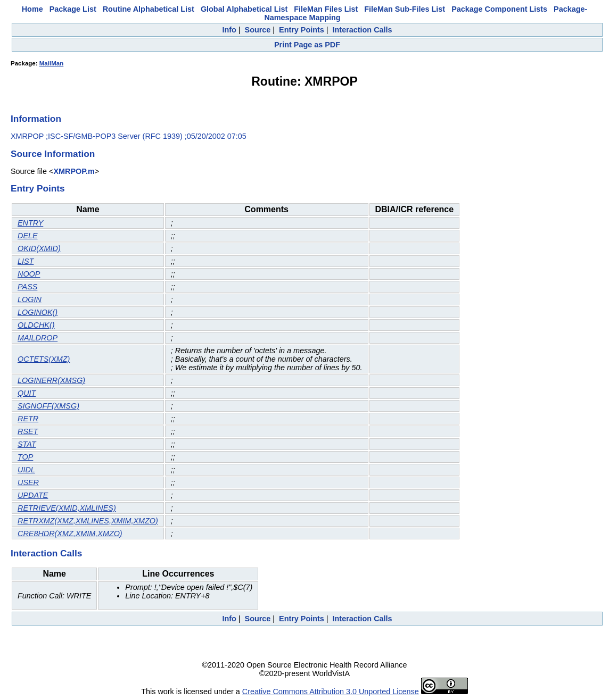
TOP (25, 457)
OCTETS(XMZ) (44, 359)
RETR (28, 419)
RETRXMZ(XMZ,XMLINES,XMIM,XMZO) (88, 521)
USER (28, 482)
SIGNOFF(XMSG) (48, 406)
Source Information (53, 154)
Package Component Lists (499, 9)
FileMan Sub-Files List (405, 9)
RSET (28, 431)
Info (229, 30)
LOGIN (30, 299)
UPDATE (33, 495)
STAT (27, 444)
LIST (26, 261)
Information (36, 119)
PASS (27, 287)
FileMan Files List (326, 9)
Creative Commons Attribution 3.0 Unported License (331, 691)
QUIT (27, 393)
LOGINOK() (38, 312)
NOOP (29, 274)
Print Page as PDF (307, 45)
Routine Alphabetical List (149, 9)
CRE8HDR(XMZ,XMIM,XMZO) (70, 534)
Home (32, 9)
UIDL (26, 470)
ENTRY (30, 223)
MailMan (51, 63)
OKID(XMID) (39, 248)
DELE (28, 236)
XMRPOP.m (74, 171)
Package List (73, 9)
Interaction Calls (363, 30)
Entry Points (302, 30)
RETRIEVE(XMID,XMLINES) (67, 508)
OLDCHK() (36, 325)
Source (258, 30)
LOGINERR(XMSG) (51, 380)
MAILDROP (38, 338)
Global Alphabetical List (244, 9)
